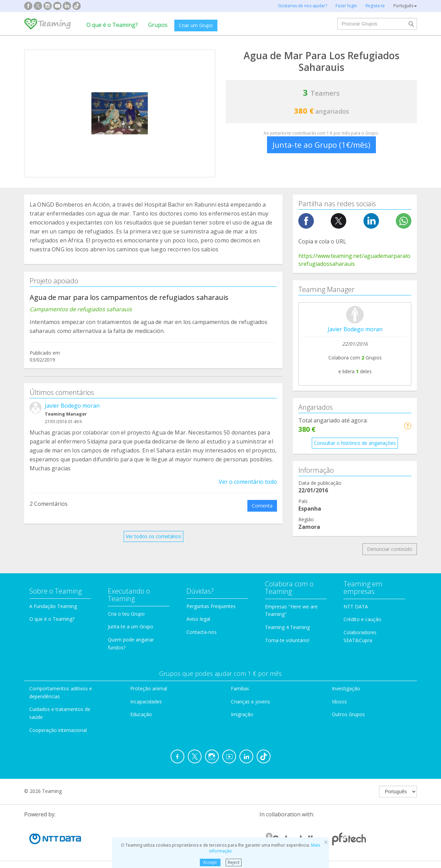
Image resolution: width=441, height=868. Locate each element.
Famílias (240, 688)
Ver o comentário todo (248, 482)
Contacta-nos (202, 632)
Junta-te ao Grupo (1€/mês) (321, 145)
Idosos (339, 702)
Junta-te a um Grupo (131, 626)
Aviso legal (198, 619)
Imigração (242, 714)
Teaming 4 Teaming (287, 627)
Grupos (158, 25)
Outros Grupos (348, 714)
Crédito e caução (362, 619)
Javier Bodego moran (72, 406)
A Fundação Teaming (53, 606)
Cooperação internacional (58, 730)
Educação (141, 714)
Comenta (262, 506)
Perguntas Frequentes (211, 606)
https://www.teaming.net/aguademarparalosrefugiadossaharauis (354, 260)
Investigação (346, 688)
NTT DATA (356, 606)
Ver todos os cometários (153, 536)
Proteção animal (149, 688)
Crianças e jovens (250, 702)
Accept (210, 862)
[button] (407, 426)
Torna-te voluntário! (287, 640)
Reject (234, 862)
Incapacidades (146, 702)
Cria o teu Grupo (126, 614)
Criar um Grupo (196, 25)
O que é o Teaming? (112, 25)
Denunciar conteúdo (390, 549)
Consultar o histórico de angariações (355, 443)
